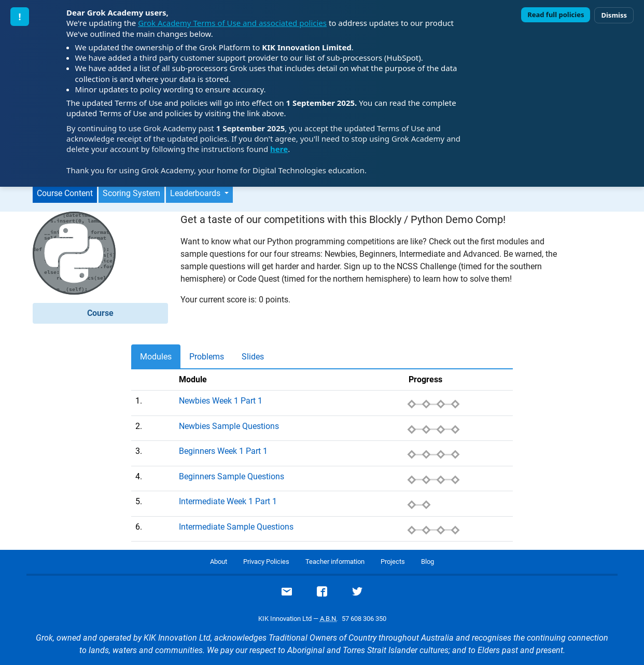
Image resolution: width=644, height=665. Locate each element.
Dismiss (614, 15)
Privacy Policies (266, 562)
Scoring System (131, 193)
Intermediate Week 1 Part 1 (228, 501)
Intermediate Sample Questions (236, 527)
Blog (428, 562)
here (279, 149)
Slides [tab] (253, 357)
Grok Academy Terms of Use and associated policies (232, 23)
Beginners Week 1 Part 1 (223, 451)
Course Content (65, 193)
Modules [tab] (156, 357)
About (219, 562)
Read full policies (556, 15)
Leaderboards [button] (196, 193)
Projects (393, 562)
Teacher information (335, 562)
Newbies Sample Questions (229, 426)
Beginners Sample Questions (232, 476)
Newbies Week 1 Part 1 (221, 401)
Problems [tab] (207, 357)
